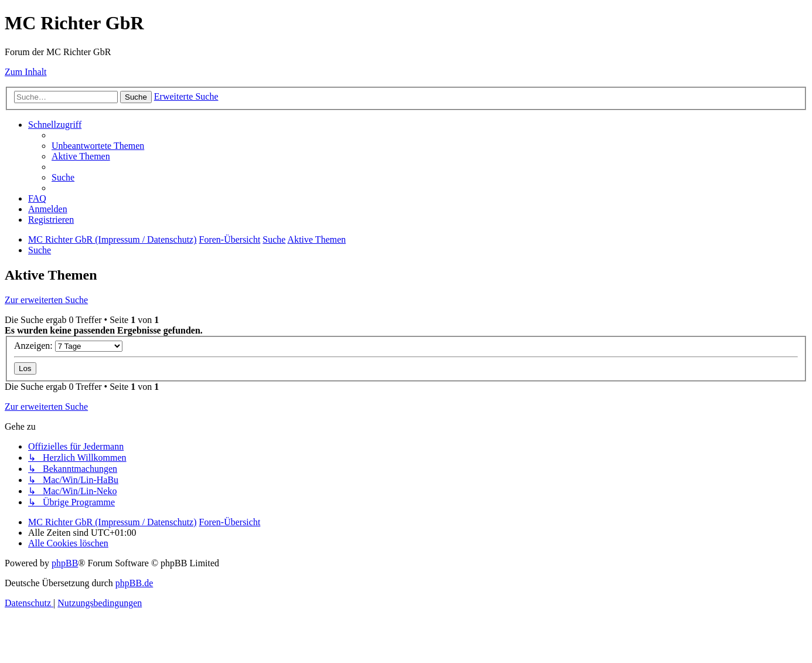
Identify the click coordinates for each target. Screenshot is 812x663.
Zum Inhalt (26, 72)
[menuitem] (98, 146)
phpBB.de (134, 583)
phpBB (65, 563)
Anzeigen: (68, 346)
